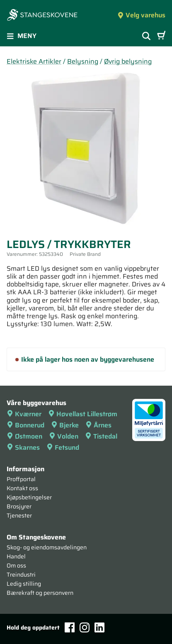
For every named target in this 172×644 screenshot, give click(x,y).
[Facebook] (70, 627)
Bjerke (65, 425)
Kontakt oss (22, 488)
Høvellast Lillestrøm (83, 414)
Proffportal (21, 479)
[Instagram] (85, 627)
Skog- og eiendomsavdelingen (47, 547)
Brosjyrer (19, 506)
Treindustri (21, 575)
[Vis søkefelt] (146, 36)
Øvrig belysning (128, 61)
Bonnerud (25, 425)
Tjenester (19, 515)
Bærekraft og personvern (40, 593)
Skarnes (23, 447)
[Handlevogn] (161, 36)
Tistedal (101, 436)
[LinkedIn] (99, 627)
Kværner (24, 414)
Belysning (83, 61)
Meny (22, 36)
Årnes (98, 425)
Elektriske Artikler (34, 61)
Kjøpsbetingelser (29, 497)
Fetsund (63, 447)
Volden (64, 436)
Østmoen (24, 436)
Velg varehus (141, 15)
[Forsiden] (42, 16)
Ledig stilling (24, 584)
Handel (16, 556)
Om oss (16, 565)
